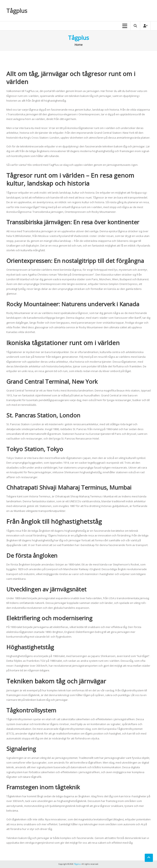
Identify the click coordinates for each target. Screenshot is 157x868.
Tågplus (17, 11)
